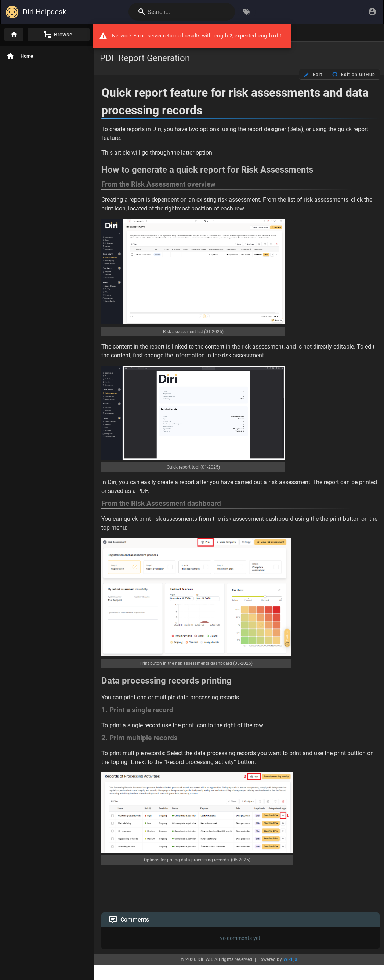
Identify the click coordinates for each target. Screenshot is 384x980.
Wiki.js (290, 959)
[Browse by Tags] (247, 12)
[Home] (14, 35)
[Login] (372, 12)
